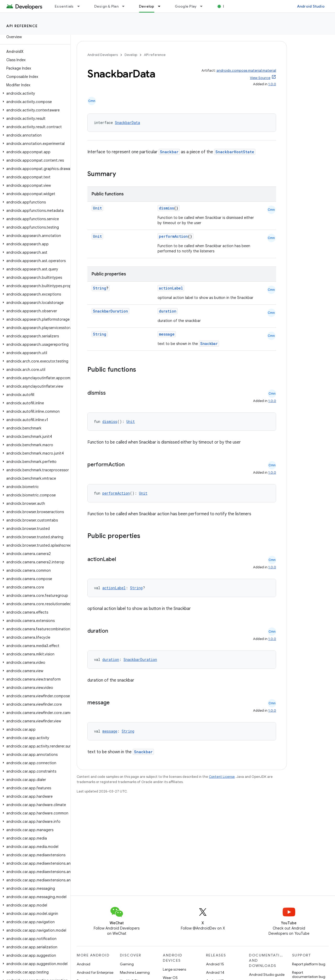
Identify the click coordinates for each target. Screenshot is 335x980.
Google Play (186, 6)
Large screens (174, 969)
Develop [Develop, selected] (147, 6)
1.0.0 (272, 84)
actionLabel (171, 288)
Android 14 (215, 972)
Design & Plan (106, 6)
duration (168, 311)
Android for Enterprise (95, 972)
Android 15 (215, 964)
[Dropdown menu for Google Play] (204, 6)
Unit (97, 208)
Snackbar (169, 152)
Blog (227, 6)
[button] (34, 93)
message (167, 334)
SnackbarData (127, 123)
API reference (22, 26)
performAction (173, 236)
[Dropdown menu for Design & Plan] (126, 6)
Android (83, 964)
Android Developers (103, 55)
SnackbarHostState (235, 152)
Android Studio (311, 6)
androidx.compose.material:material (246, 70)
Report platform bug (309, 964)
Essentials (64, 6)
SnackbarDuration (110, 311)
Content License (222, 777)
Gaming (127, 964)
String (100, 288)
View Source (260, 78)
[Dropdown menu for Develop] (161, 6)
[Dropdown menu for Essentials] (81, 6)
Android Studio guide (267, 975)
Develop (131, 55)
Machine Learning (135, 972)
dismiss (166, 208)
